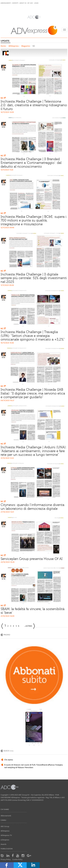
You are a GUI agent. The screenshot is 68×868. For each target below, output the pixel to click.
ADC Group (5, 826)
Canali (3, 820)
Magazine (26, 46)
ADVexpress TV (6, 835)
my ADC (30, 3)
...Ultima (28, 626)
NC (4, 98)
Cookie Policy (17, 860)
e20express (5, 840)
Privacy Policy (6, 860)
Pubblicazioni (7, 849)
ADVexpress (14, 46)
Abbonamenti (6, 3)
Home (3, 46)
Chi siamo (9, 760)
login (36, 3)
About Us (23, 3)
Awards (4, 844)
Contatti (15, 3)
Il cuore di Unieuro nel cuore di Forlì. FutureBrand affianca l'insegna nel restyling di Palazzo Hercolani (33, 766)
